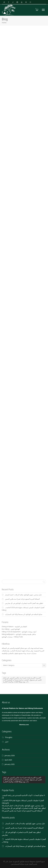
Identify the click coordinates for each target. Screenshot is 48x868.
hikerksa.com (24, 725)
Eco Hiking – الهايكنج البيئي (11, 629)
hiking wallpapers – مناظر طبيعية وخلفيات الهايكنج (19, 634)
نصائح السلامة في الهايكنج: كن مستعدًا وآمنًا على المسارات (24, 614)
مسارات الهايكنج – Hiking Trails (12, 637)
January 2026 (10, 755)
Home (4, 23)
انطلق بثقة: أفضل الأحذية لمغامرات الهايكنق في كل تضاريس (24, 603)
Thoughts (9, 737)
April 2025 (8, 760)
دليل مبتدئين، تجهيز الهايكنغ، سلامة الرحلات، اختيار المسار (23, 595)
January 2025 (10, 764)
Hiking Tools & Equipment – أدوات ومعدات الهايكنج (19, 632)
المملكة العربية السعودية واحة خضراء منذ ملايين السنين (22, 599)
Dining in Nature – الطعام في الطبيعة (14, 627)
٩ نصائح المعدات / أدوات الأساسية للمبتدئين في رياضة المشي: (23, 795)
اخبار (7, 742)
